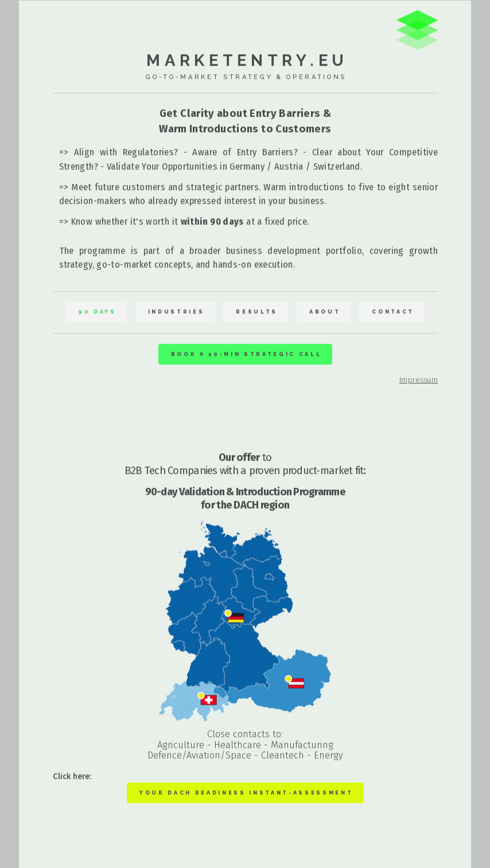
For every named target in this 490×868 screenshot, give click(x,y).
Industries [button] (176, 312)
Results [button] (257, 312)
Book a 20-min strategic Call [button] (246, 354)
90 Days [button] (97, 312)
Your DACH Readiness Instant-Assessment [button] (246, 793)
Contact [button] (393, 312)
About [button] (325, 312)
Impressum (419, 380)
